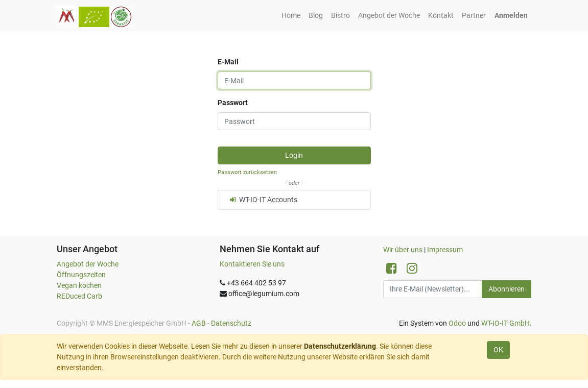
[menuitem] (291, 16)
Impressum (445, 250)
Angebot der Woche (88, 264)
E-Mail (228, 62)
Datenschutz (231, 323)
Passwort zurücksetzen (247, 172)
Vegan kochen (79, 285)
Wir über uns (403, 250)
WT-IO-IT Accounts (263, 200)
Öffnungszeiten (81, 275)
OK (498, 350)
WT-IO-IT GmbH (505, 323)
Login (294, 155)
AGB (199, 323)
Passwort (233, 103)
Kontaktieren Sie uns (252, 264)
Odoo (457, 323)
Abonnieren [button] (507, 289)
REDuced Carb (79, 296)
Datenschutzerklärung (340, 346)
